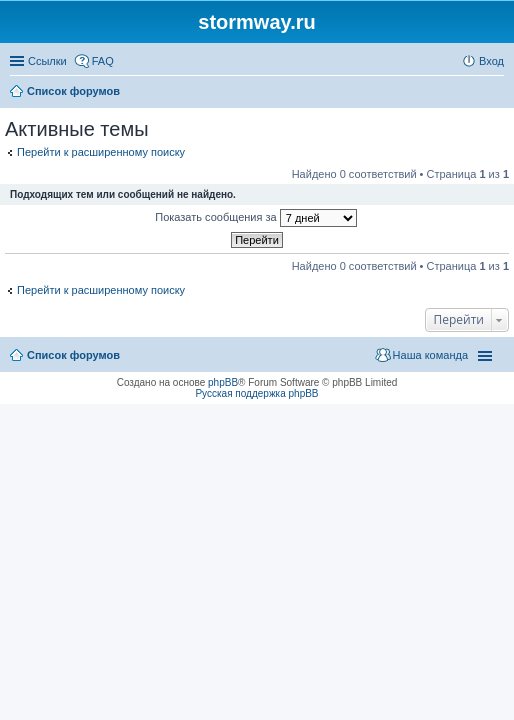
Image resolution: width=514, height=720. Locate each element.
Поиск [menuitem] (498, 93)
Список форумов (73, 355)
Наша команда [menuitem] (430, 355)
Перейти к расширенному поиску (101, 152)
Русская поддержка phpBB (256, 393)
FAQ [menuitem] (103, 61)
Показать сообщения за (255, 218)
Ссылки (47, 61)
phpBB (223, 382)
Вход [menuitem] (491, 61)
